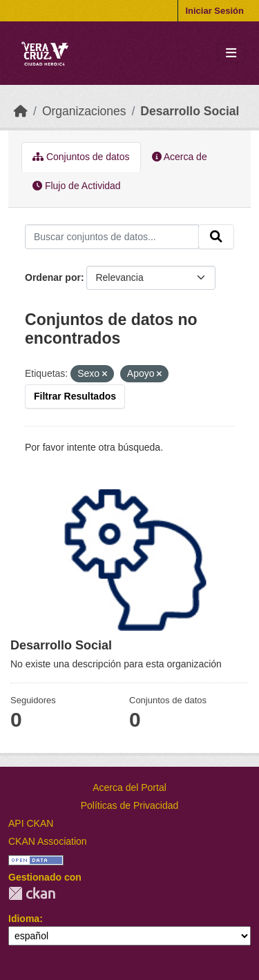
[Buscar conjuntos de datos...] (112, 237)
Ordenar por (53, 277)
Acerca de (180, 157)
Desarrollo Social (190, 111)
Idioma (24, 919)
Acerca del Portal (129, 787)
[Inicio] (21, 111)
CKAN (32, 893)
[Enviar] (216, 237)
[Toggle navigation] (231, 53)
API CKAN (31, 823)
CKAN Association (48, 841)
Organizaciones (84, 111)
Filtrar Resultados (75, 396)
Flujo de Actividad (77, 186)
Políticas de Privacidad (130, 805)
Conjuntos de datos (81, 157)
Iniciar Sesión (214, 11)
